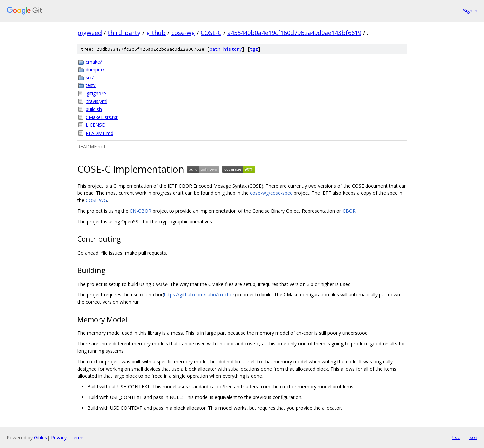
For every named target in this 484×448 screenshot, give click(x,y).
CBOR (349, 211)
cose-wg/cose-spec (271, 193)
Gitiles (41, 437)
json (472, 437)
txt (456, 437)
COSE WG (96, 200)
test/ (91, 85)
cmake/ (94, 62)
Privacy (59, 437)
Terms (78, 437)
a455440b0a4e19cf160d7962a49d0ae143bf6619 (294, 33)
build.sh (94, 109)
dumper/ (95, 69)
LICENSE (95, 125)
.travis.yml (96, 101)
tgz (254, 49)
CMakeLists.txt (102, 117)
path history (226, 49)
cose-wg (183, 33)
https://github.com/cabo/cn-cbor (199, 294)
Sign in (470, 11)
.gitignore (96, 93)
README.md (99, 133)
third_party (124, 33)
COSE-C (211, 33)
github (156, 33)
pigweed (90, 33)
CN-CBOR (140, 211)
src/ (90, 78)
